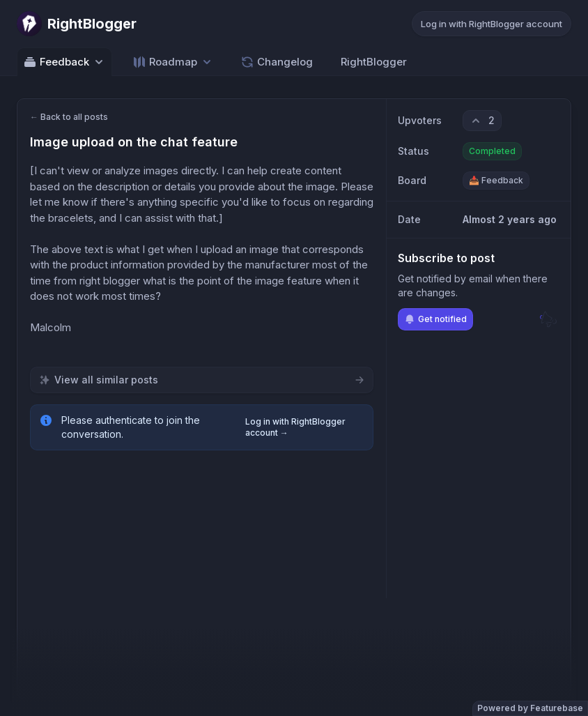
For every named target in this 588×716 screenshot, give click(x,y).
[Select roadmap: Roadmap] (173, 62)
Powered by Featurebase (530, 708)
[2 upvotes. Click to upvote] (482, 121)
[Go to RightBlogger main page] (77, 24)
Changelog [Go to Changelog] (277, 62)
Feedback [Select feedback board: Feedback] (64, 62)
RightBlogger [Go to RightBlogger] (374, 62)
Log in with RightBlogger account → (295, 427)
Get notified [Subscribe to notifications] (435, 319)
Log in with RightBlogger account (492, 24)
